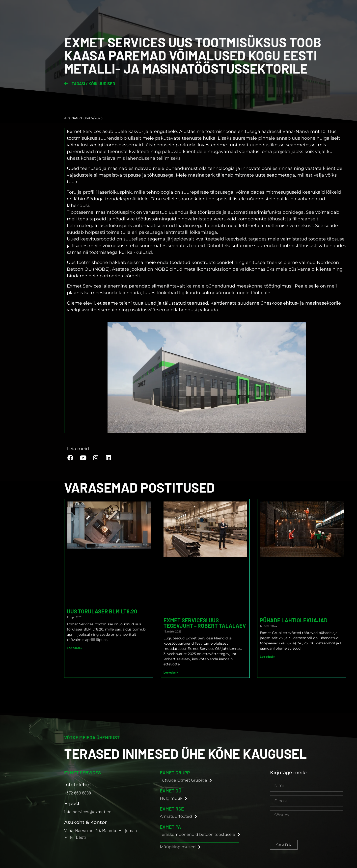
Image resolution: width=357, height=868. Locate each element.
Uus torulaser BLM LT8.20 (102, 611)
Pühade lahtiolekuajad (294, 620)
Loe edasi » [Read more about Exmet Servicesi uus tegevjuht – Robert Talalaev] (171, 672)
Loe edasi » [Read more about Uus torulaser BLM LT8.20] (74, 648)
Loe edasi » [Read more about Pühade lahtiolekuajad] (267, 657)
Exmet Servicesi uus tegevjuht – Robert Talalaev (205, 623)
